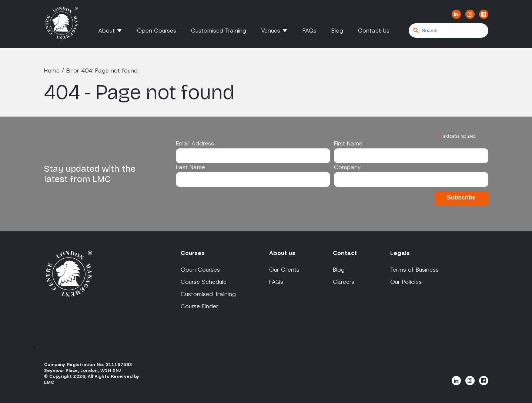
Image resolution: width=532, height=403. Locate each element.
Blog (337, 31)
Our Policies (406, 282)
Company (347, 167)
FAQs (310, 31)
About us (282, 253)
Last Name (190, 167)
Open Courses (157, 31)
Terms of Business (414, 270)
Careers (344, 282)
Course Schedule (204, 282)
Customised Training (219, 31)
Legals (400, 253)
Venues (271, 31)
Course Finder (200, 306)
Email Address (197, 143)
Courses (193, 253)
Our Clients (284, 270)
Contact (345, 253)
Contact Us (374, 31)
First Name (348, 143)
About (106, 31)
